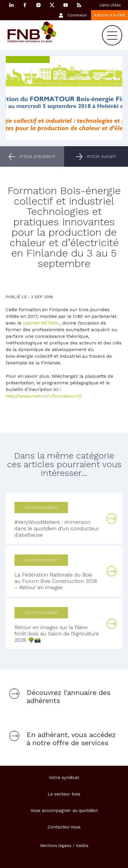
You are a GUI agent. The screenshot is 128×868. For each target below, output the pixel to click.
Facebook (25, 5)
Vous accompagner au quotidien (64, 810)
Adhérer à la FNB (110, 15)
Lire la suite (112, 519)
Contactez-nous (64, 827)
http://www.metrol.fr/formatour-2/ (44, 396)
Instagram (38, 5)
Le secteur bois (64, 794)
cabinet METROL (41, 323)
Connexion (77, 15)
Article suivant (101, 156)
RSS (79, 5)
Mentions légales (56, 846)
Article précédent (37, 156)
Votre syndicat (64, 778)
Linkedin (11, 5)
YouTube (66, 5)
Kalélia (82, 846)
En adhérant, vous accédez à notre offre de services (71, 739)
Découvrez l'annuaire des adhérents (68, 697)
